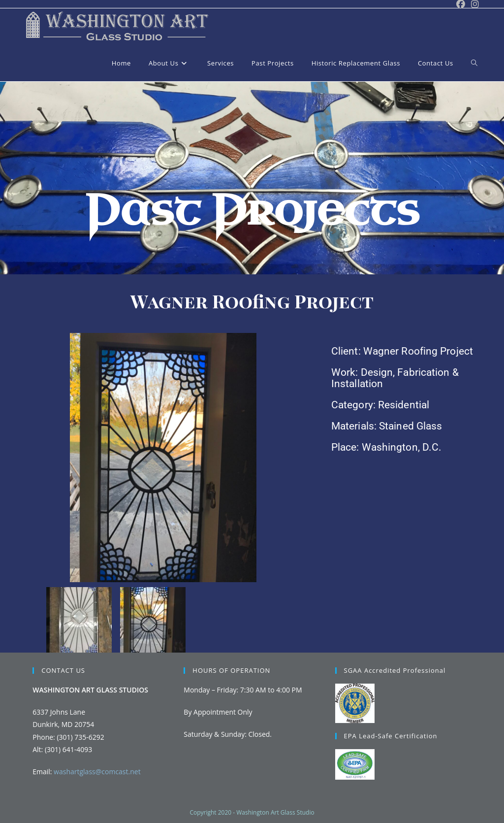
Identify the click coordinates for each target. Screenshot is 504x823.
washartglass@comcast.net (97, 772)
